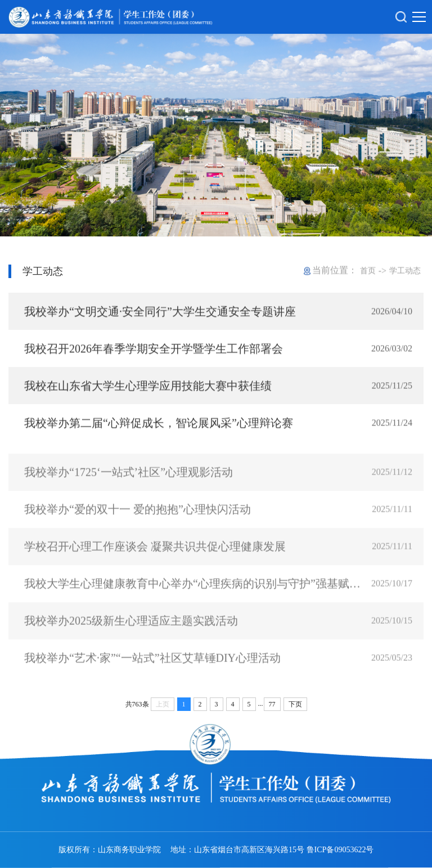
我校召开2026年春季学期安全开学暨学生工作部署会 (154, 350)
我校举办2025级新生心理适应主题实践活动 (131, 629)
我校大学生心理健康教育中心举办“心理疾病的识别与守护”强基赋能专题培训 (196, 592)
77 (272, 704)
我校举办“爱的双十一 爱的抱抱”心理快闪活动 (138, 517)
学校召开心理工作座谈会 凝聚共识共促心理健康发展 (155, 554)
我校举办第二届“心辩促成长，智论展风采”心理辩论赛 (159, 424)
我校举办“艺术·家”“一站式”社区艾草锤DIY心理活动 (152, 666)
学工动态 (405, 271)
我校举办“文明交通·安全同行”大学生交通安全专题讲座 (160, 313)
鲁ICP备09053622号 (340, 850)
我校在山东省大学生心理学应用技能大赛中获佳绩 (148, 387)
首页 (368, 271)
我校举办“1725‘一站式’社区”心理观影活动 (129, 480)
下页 (295, 704)
